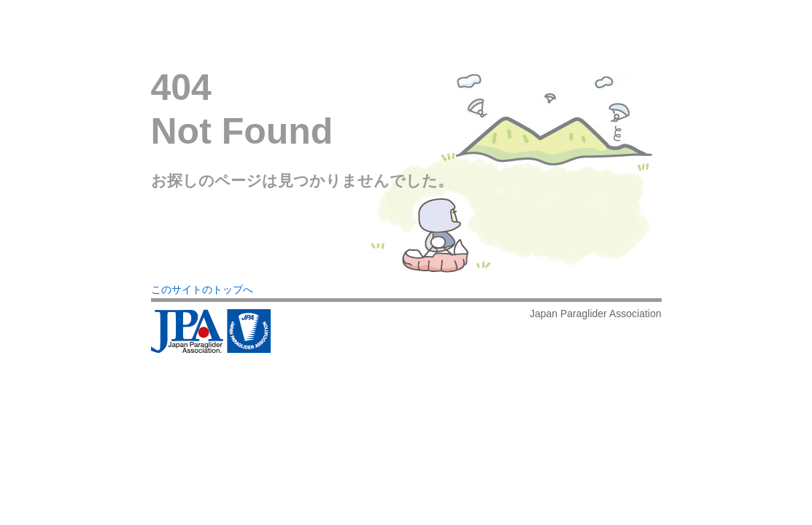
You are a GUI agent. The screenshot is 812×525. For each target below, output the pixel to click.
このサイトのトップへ (202, 289)
